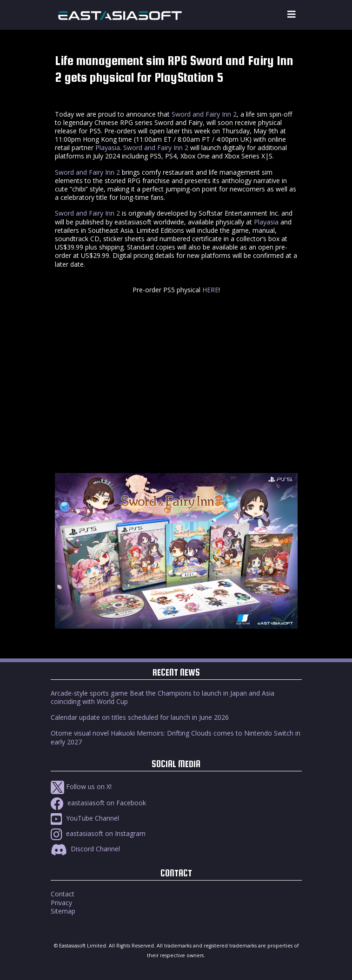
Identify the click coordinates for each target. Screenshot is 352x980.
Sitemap (63, 911)
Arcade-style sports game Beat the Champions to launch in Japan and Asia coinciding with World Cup (163, 697)
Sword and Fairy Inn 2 (204, 114)
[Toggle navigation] (292, 15)
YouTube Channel (85, 818)
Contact (63, 894)
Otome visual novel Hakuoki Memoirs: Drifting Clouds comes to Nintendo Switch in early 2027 (176, 737)
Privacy (61, 903)
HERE (210, 290)
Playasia (108, 148)
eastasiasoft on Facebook (98, 803)
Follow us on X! (81, 786)
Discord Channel (85, 849)
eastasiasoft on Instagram (98, 833)
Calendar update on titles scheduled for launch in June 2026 (140, 717)
